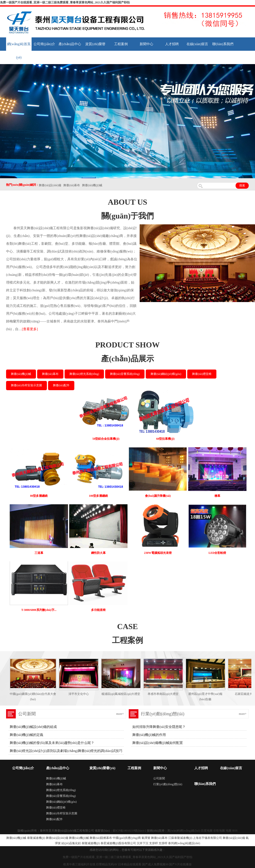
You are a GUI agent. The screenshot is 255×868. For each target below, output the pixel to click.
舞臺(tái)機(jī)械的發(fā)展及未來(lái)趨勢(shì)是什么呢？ (52, 743)
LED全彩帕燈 (217, 553)
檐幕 (217, 496)
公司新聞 (159, 778)
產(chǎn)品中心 (70, 44)
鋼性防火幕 (98, 553)
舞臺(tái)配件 (61, 385)
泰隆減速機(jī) (36, 838)
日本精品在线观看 (130, 864)
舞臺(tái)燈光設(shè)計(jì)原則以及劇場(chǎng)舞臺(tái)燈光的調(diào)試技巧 (66, 751)
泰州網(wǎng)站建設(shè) (184, 843)
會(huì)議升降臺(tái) (158, 496)
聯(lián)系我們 (223, 44)
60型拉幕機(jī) (165, 439)
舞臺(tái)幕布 (50, 374)
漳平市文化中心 (79, 694)
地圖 (229, 831)
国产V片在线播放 (180, 864)
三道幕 (39, 553)
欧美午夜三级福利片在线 (79, 864)
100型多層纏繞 (98, 496)
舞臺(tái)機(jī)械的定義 (26, 735)
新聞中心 (146, 44)
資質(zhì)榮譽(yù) (95, 51)
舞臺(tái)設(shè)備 (57, 838)
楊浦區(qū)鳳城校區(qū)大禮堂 (121, 694)
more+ (120, 714)
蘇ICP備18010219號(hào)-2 (129, 831)
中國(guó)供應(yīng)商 (127, 838)
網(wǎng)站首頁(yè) (19, 51)
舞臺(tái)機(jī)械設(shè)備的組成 (33, 727)
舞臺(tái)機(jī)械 (21, 374)
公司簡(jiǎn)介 (44, 44)
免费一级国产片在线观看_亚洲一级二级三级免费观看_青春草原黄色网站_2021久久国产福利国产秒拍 (65, 2)
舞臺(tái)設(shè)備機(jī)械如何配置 (158, 743)
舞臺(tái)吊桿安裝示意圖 (26, 385)
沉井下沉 (143, 843)
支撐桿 (153, 843)
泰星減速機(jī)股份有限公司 (118, 843)
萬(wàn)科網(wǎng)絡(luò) (184, 831)
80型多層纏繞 (39, 496)
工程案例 (121, 44)
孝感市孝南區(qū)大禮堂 (163, 694)
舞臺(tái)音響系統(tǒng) (125, 374)
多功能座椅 (98, 610)
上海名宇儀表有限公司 (207, 838)
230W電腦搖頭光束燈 (158, 553)
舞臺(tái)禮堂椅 (202, 374)
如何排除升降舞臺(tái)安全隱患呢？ (159, 727)
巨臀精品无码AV (107, 864)
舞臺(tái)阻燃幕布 (101, 838)
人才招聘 (172, 44)
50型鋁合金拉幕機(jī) (106, 439)
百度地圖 (207, 831)
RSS (235, 831)
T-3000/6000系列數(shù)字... (39, 610)
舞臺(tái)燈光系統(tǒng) (84, 374)
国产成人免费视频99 (155, 864)
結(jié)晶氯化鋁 (71, 843)
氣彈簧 (146, 838)
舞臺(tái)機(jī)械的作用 (149, 735)
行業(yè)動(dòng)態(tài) (168, 784)
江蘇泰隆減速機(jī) (180, 838)
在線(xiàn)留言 (197, 44)
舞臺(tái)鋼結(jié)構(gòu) (166, 374)
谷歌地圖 (219, 831)
